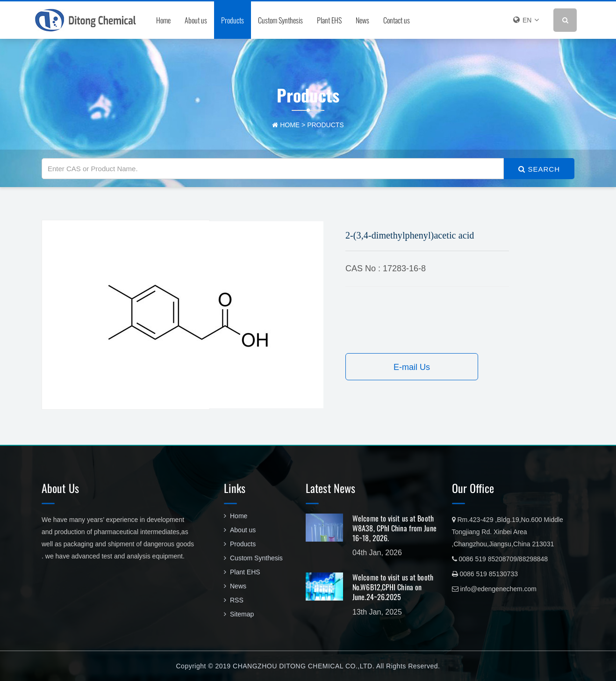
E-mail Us (412, 367)
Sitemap (239, 614)
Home (163, 20)
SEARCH (539, 169)
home (290, 125)
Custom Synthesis (280, 20)
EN (526, 20)
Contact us (397, 20)
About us (196, 20)
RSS (234, 600)
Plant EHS (329, 20)
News (362, 20)
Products (233, 20)
